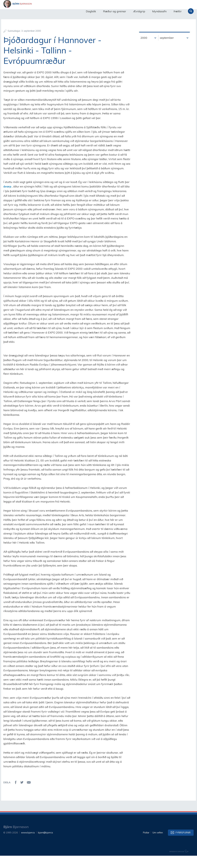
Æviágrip (139, 11)
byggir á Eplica (179, 863)
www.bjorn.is (28, 845)
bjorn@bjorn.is (45, 845)
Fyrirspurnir (183, 845)
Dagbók (91, 11)
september (167, 50)
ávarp (7, 199)
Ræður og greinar (115, 11)
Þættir (178, 11)
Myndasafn (159, 11)
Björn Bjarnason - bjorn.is (34, 11)
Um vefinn (158, 845)
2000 (144, 50)
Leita (191, 11)
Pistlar (146, 845)
